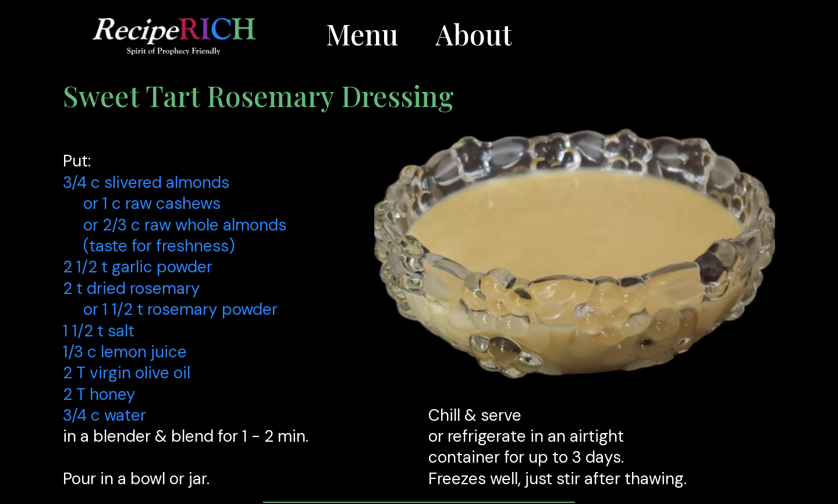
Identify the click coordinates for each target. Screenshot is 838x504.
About (474, 34)
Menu (362, 34)
